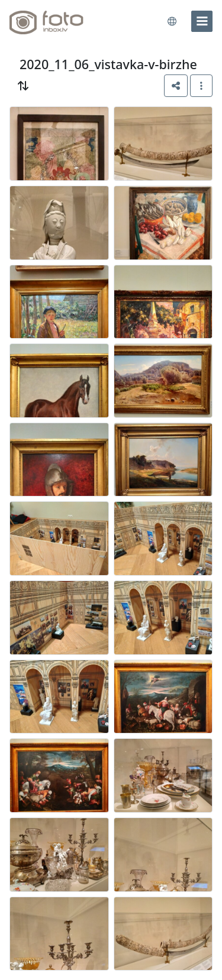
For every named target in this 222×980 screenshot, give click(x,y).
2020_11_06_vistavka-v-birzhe (108, 64)
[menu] (202, 21)
